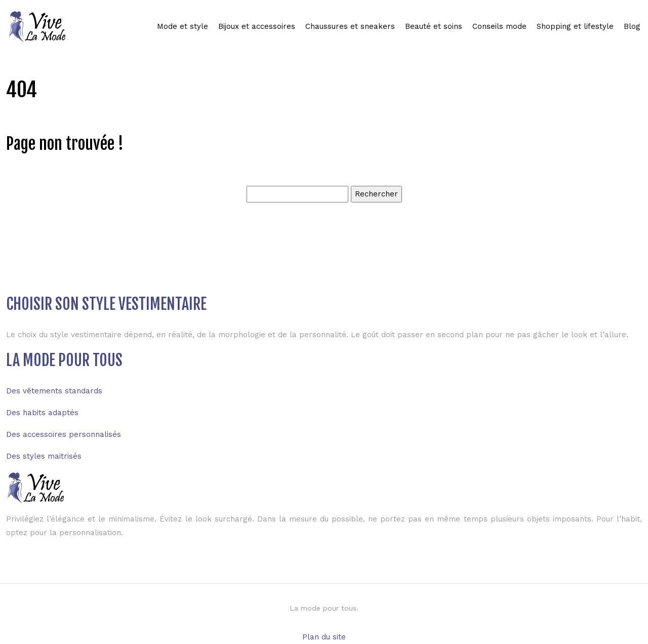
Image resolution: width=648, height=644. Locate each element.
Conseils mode (499, 26)
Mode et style (183, 26)
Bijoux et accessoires (257, 26)
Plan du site (324, 637)
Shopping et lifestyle (575, 26)
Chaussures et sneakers (350, 26)
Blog (632, 26)
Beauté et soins (434, 26)
